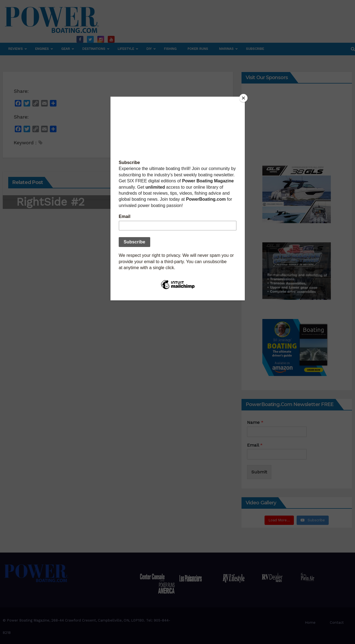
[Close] (243, 98)
